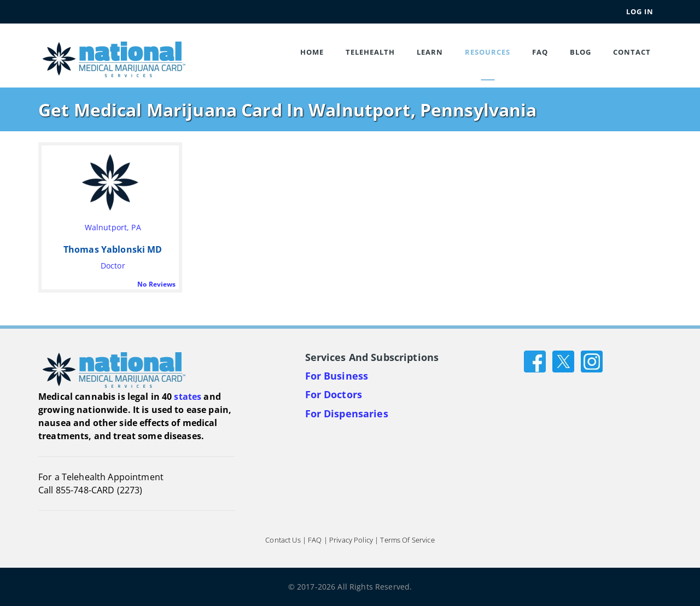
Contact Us (283, 540)
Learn (430, 52)
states (188, 397)
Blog (581, 52)
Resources (488, 52)
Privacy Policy (351, 540)
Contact (632, 52)
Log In (640, 11)
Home (312, 52)
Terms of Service (407, 540)
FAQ (540, 52)
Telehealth (370, 52)
